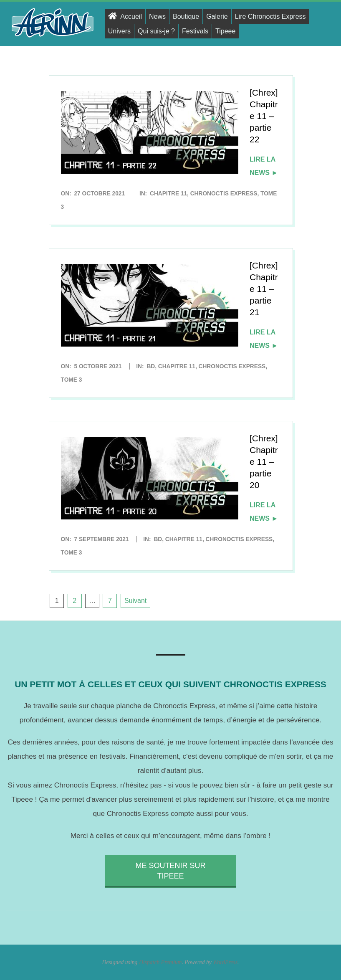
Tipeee (225, 31)
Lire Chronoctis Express (270, 16)
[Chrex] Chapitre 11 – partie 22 (264, 116)
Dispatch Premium (160, 962)
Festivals (195, 31)
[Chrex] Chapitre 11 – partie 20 (264, 462)
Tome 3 (72, 380)
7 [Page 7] (110, 601)
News (157, 16)
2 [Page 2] (75, 601)
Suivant (135, 601)
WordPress (225, 962)
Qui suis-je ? (156, 31)
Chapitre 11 (168, 194)
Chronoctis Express (224, 194)
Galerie (217, 16)
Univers (119, 31)
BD (151, 366)
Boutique (186, 16)
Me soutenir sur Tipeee (170, 871)
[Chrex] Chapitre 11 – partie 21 (264, 289)
